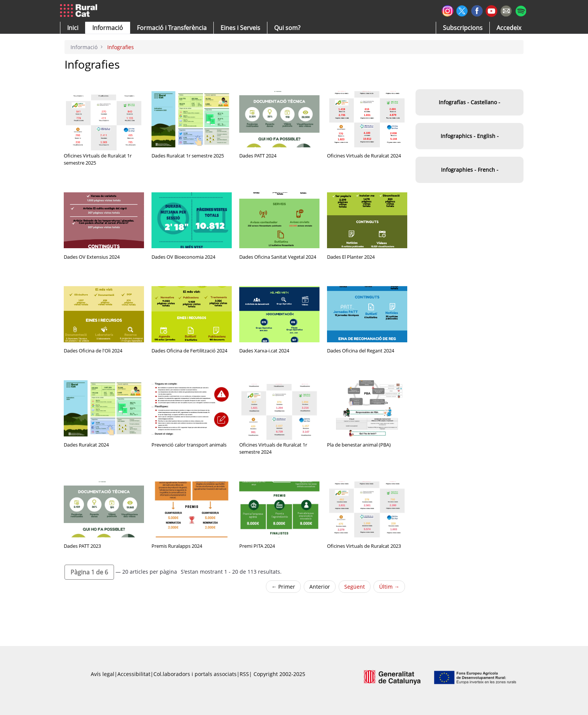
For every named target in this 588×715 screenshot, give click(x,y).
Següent (355, 587)
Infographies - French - (470, 170)
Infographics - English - (470, 136)
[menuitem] (172, 28)
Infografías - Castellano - (469, 102)
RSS (244, 674)
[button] (73, 28)
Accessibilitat (134, 674)
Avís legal (103, 674)
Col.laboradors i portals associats (195, 674)
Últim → (389, 587)
